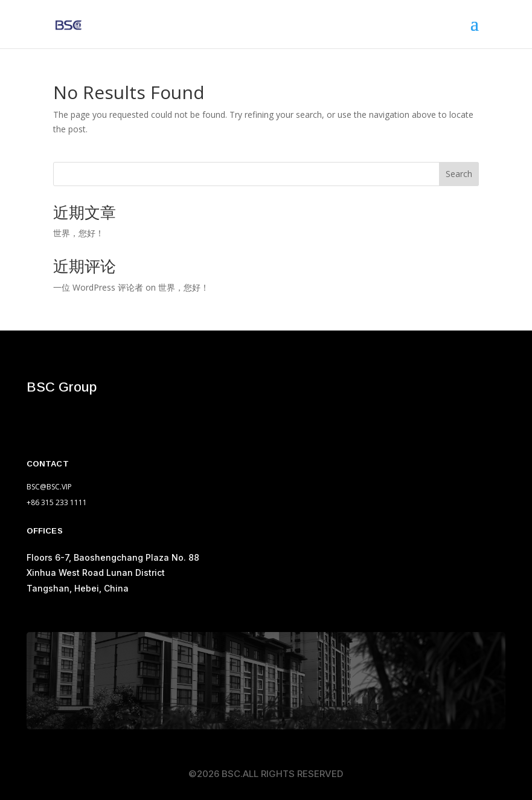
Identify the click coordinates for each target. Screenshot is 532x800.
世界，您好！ (79, 233)
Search (459, 174)
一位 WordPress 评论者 (98, 287)
